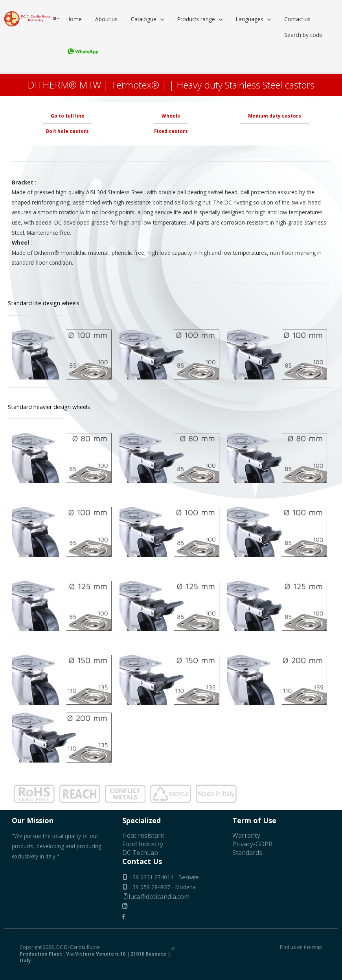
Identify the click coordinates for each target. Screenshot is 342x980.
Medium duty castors (275, 116)
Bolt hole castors (67, 131)
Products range (196, 19)
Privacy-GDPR (252, 844)
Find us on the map (301, 947)
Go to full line (68, 116)
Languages (250, 19)
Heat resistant (143, 835)
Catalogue (144, 19)
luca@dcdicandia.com (156, 897)
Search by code (303, 35)
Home (74, 19)
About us (106, 19)
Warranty (246, 835)
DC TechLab (140, 853)
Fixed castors (171, 131)
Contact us (297, 19)
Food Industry (143, 844)
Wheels (171, 116)
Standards (247, 853)
